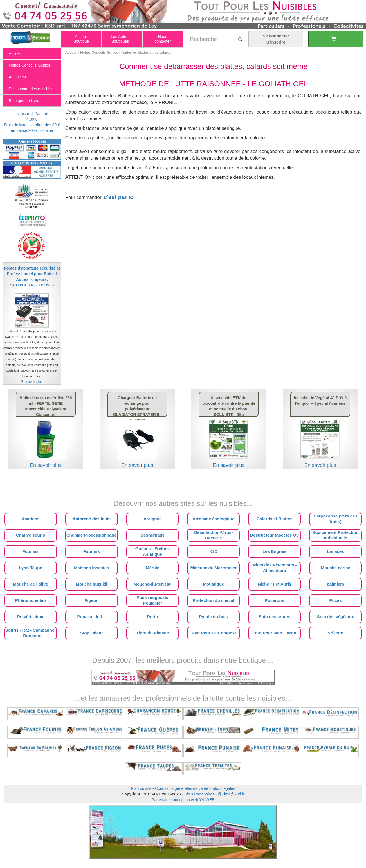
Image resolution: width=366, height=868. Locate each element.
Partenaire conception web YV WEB (183, 800)
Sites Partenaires (199, 794)
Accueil (71, 53)
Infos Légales (223, 788)
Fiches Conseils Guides (99, 53)
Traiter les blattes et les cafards (146, 53)
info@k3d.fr (234, 794)
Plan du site (141, 788)
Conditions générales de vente (182, 788)
